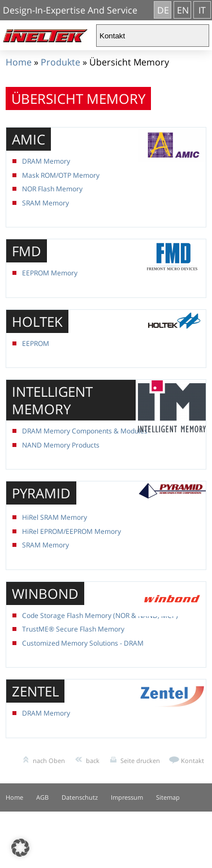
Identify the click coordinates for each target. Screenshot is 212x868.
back (93, 760)
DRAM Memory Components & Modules (85, 431)
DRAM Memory (46, 161)
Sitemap (168, 797)
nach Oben (49, 760)
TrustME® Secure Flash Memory (73, 629)
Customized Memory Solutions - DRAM (83, 643)
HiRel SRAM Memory (55, 517)
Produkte (60, 62)
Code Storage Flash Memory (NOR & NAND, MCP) (100, 615)
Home (19, 62)
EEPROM (36, 343)
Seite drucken (140, 760)
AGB (42, 797)
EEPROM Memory (50, 273)
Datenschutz (80, 797)
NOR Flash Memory (52, 189)
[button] (20, 848)
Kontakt (192, 760)
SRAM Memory (46, 203)
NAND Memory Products (61, 445)
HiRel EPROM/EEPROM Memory (72, 531)
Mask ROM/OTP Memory (61, 175)
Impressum (127, 797)
